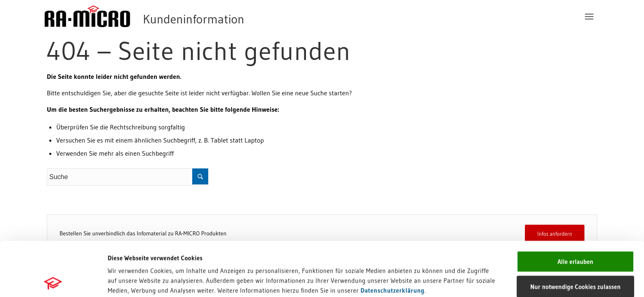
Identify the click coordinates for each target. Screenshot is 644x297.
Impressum (123, 246)
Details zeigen (424, 281)
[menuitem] (589, 16)
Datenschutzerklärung (393, 236)
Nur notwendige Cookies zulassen (575, 232)
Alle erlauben (575, 207)
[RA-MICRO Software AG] (178, 16)
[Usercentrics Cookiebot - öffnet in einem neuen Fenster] (53, 281)
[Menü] (589, 16)
